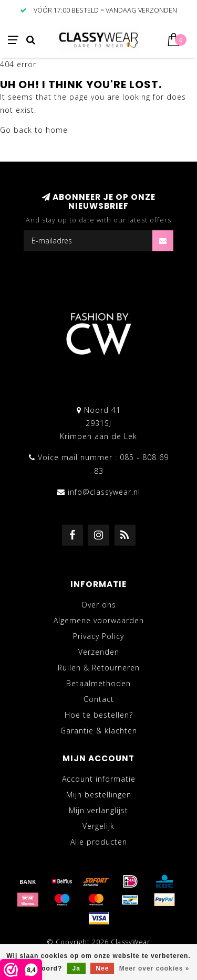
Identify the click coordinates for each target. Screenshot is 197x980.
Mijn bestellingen (99, 795)
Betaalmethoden (98, 683)
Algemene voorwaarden (99, 620)
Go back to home (34, 130)
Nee (102, 968)
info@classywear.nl (104, 492)
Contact (99, 699)
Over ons (99, 605)
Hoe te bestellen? (99, 715)
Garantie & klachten (99, 731)
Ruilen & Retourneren (99, 668)
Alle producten (99, 842)
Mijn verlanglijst (98, 810)
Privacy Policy (98, 636)
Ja (76, 968)
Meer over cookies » (154, 968)
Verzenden (99, 652)
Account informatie (99, 779)
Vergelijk (98, 826)
